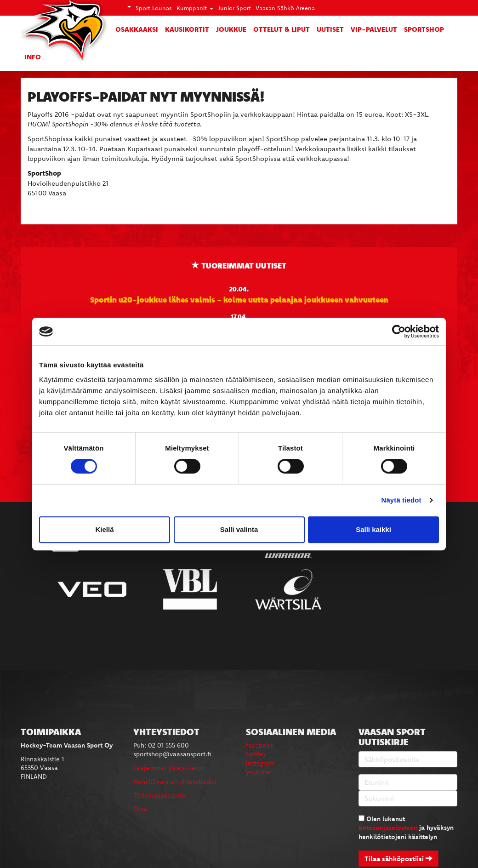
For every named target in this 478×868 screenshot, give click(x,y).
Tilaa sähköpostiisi (398, 859)
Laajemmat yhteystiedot (169, 768)
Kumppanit (195, 8)
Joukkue (231, 29)
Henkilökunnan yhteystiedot (175, 782)
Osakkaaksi (137, 29)
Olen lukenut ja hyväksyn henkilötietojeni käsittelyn (406, 828)
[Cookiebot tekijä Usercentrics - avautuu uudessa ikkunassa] (399, 331)
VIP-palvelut (374, 29)
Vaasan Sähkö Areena (285, 8)
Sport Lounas (154, 8)
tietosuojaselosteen (388, 828)
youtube (258, 772)
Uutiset (330, 29)
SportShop (424, 29)
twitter (256, 754)
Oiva (140, 809)
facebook (260, 745)
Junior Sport (234, 8)
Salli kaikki (373, 529)
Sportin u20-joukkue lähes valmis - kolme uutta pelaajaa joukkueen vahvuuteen (239, 299)
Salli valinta (239, 529)
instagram (260, 763)
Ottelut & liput (282, 29)
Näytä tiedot (401, 500)
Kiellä (104, 529)
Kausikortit (187, 29)
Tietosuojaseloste (159, 795)
